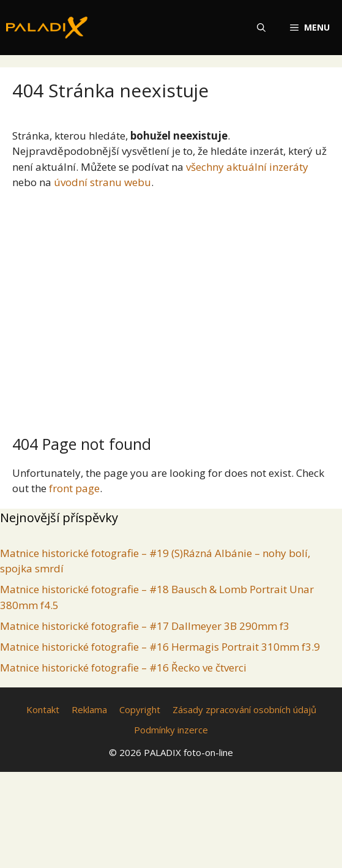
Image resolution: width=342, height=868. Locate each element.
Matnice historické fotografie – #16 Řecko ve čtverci (123, 668)
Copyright (140, 709)
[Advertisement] (171, 307)
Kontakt (43, 709)
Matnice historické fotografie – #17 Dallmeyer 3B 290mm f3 (145, 626)
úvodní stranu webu (102, 182)
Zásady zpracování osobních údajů (244, 709)
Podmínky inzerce (171, 730)
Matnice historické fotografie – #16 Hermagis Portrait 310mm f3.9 (160, 647)
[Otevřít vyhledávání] (261, 28)
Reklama (89, 709)
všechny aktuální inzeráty (247, 167)
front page (74, 488)
